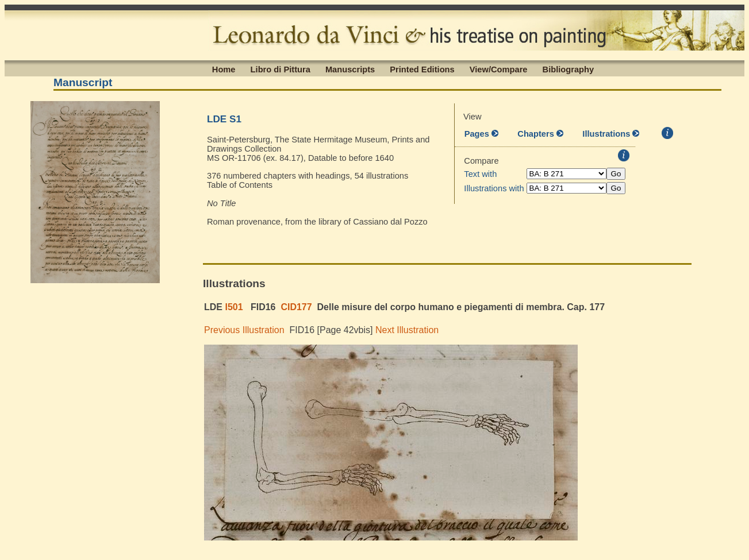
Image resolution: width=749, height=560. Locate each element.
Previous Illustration (244, 330)
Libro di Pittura (281, 69)
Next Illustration (407, 330)
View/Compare (499, 69)
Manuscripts (350, 69)
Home (224, 69)
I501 (234, 307)
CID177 (296, 307)
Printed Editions (422, 69)
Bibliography (569, 69)
